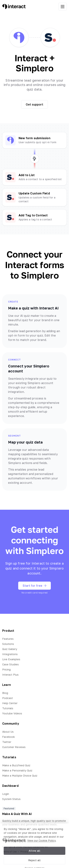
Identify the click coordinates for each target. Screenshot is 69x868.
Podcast (8, 698)
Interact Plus (10, 675)
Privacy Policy (28, 852)
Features (8, 639)
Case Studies (10, 664)
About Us (8, 732)
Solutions (8, 644)
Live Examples (11, 659)
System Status (11, 799)
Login (6, 794)
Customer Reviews (14, 747)
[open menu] (63, 7)
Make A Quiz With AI (17, 814)
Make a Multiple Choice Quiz (20, 776)
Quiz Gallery (10, 649)
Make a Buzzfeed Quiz (16, 765)
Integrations (10, 654)
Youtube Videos (12, 713)
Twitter (7, 742)
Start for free (34, 586)
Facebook (9, 737)
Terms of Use (9, 852)
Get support (34, 104)
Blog (5, 693)
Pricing (6, 669)
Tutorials (8, 708)
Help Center (10, 703)
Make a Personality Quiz (17, 770)
